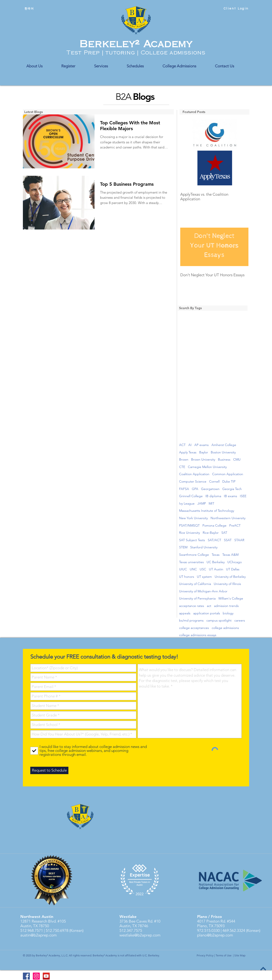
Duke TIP (229, 481)
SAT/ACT (214, 540)
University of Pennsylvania (197, 598)
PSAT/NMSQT (189, 525)
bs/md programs (191, 620)
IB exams (231, 496)
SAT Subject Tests (192, 540)
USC (203, 569)
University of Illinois (227, 584)
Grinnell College (191, 496)
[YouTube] (46, 976)
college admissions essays (198, 635)
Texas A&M (230, 555)
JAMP (202, 503)
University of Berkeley (230, 577)
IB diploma (213, 496)
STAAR (239, 540)
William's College (231, 598)
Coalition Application (194, 474)
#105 (61, 921)
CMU (237, 459)
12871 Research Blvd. (38, 921)
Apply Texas (188, 452)
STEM (183, 547)
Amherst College (224, 445)
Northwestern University (228, 518)
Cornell (214, 481)
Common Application (228, 474)
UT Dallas (233, 569)
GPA (195, 489)
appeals (185, 613)
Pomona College (214, 525)
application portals (207, 613)
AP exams (202, 445)
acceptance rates (192, 606)
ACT (182, 445)
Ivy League (187, 503)
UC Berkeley (216, 562)
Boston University (223, 452)
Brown (184, 459)
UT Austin (216, 569)
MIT (211, 503)
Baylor (204, 452)
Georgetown (210, 489)
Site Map (240, 955)
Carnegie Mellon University (207, 467)
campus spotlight (219, 620)
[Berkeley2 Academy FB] (26, 976)
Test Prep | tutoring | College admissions (136, 53)
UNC (193, 569)
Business (224, 459)
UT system (204, 577)
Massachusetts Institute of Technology (207, 511)
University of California (195, 584)
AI (190, 445)
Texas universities (191, 562)
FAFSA (184, 489)
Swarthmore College (194, 555)
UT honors (187, 577)
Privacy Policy (205, 955)
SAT (224, 533)
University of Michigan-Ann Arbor (203, 591)
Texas (216, 555)
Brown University (203, 459)
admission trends (226, 606)
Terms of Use (224, 955)
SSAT (228, 540)
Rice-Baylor (211, 533)
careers (240, 620)
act (209, 606)
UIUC (183, 569)
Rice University (189, 533)
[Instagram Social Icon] (36, 976)
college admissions (225, 628)
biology (228, 613)
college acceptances (194, 628)
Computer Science (193, 481)
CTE (182, 467)
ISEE (243, 496)
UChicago (235, 562)
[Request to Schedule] (49, 770)
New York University (193, 518)
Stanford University (204, 547)
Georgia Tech (232, 489)
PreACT (235, 525)
